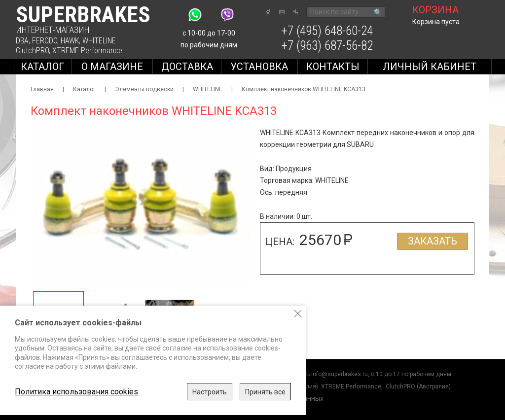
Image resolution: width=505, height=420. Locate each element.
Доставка (187, 67)
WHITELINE (99, 41)
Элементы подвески (144, 89)
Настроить (210, 392)
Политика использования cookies (76, 392)
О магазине (112, 67)
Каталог (42, 67)
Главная (42, 89)
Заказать (433, 241)
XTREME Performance (87, 51)
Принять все (265, 392)
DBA (22, 41)
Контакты (333, 67)
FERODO (45, 41)
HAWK (70, 41)
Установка (259, 67)
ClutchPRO (32, 51)
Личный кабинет (430, 67)
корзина (435, 10)
